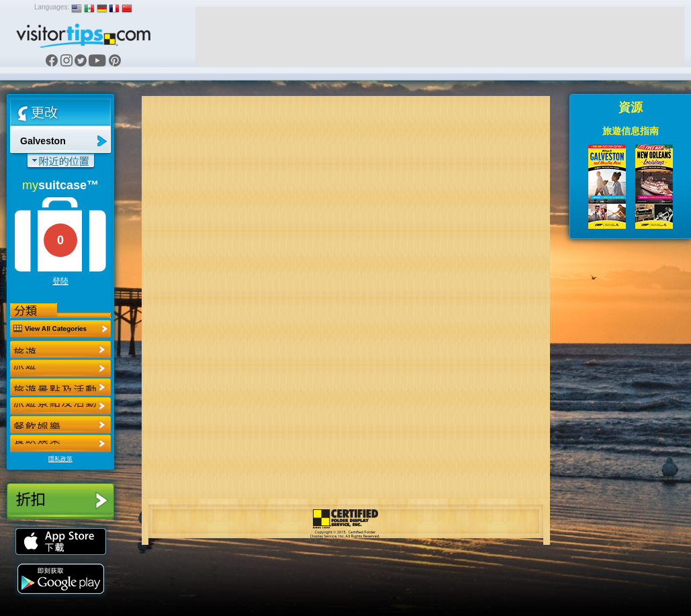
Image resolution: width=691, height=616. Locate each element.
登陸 (60, 281)
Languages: (52, 7)
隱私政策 (60, 459)
